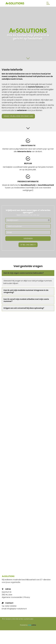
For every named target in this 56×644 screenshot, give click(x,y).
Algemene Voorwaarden (12, 597)
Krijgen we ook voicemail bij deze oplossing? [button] (24, 308)
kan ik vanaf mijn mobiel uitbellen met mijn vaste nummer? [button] (26, 300)
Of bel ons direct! (28, 245)
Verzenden (28, 238)
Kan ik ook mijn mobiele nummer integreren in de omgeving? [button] (26, 291)
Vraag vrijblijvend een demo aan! (18, 116)
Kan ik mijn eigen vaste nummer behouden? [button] (24, 273)
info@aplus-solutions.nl (17, 609)
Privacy (27, 597)
